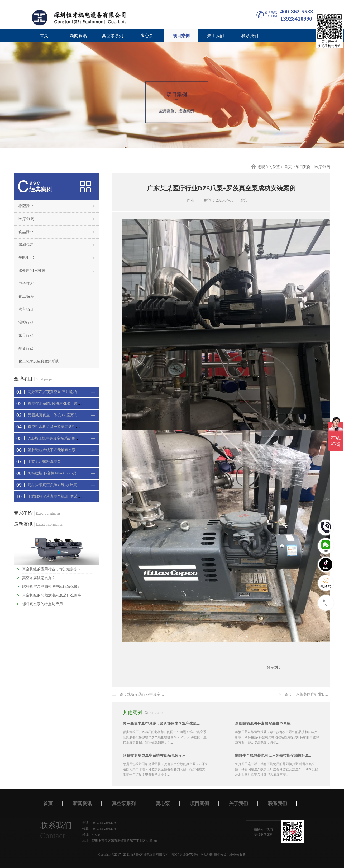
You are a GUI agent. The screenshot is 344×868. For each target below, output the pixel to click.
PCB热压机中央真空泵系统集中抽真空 (59, 438)
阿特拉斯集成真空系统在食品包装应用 (154, 756)
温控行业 (26, 322)
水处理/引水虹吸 (32, 271)
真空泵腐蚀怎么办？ (39, 578)
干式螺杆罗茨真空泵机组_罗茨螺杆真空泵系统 (66, 496)
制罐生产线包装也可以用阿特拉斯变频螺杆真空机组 (275, 756)
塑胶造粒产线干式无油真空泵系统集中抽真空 (65, 450)
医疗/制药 (322, 167)
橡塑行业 (26, 206)
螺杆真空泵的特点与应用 (42, 604)
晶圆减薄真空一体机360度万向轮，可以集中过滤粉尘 (71, 415)
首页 (44, 36)
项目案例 (303, 167)
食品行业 (26, 232)
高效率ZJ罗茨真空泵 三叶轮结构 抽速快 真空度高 (68, 392)
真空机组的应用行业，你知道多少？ (52, 569)
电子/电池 (26, 284)
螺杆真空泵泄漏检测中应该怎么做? (51, 587)
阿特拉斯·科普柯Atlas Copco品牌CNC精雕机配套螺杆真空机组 (78, 473)
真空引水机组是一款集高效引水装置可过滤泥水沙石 (70, 427)
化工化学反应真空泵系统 (39, 361)
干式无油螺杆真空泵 (44, 462)
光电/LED (26, 258)
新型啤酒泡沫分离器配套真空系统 (263, 724)
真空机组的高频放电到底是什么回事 (52, 595)
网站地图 (206, 855)
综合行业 (26, 348)
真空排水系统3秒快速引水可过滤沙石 (58, 403)
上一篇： (144, 694)
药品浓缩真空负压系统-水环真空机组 (58, 485)
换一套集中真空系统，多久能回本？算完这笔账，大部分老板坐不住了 (163, 724)
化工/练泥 (26, 297)
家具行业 (26, 335)
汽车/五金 (26, 309)
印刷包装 (26, 245)
